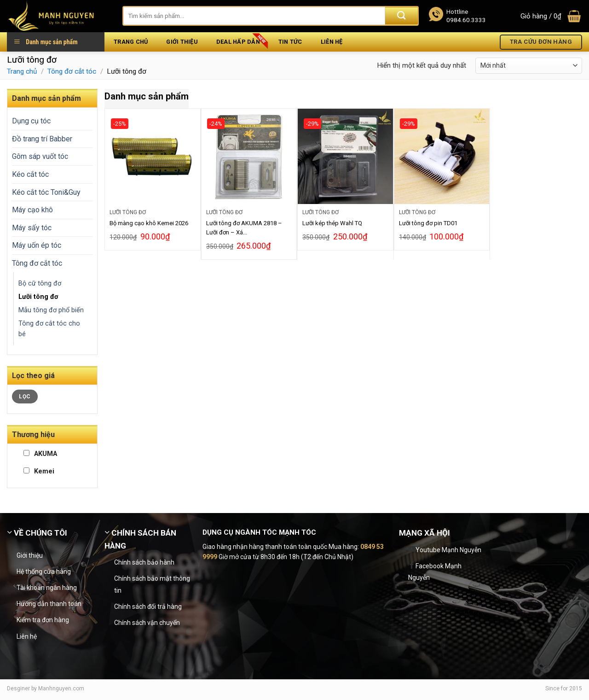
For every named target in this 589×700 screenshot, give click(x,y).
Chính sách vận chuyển (147, 623)
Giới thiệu (182, 42)
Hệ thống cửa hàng (44, 572)
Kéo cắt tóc (30, 174)
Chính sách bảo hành (144, 562)
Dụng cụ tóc (31, 121)
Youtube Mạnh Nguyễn (448, 550)
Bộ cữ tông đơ (40, 283)
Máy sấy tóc (32, 228)
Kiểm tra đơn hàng (43, 620)
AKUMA (40, 454)
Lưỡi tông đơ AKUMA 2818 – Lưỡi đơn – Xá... (244, 228)
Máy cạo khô (32, 210)
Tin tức (290, 42)
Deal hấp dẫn (238, 42)
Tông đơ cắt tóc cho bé (49, 329)
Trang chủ (131, 42)
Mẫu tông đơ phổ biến (51, 310)
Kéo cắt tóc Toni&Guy (46, 192)
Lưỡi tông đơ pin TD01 (428, 223)
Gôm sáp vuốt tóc (40, 156)
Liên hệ (332, 42)
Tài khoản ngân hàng (47, 588)
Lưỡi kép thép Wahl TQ (332, 223)
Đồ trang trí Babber (42, 139)
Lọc (25, 397)
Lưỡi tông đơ (38, 297)
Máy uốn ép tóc (37, 245)
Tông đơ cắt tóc (72, 71)
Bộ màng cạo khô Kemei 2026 (149, 223)
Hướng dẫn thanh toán (49, 604)
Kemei (39, 471)
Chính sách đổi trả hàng (148, 607)
